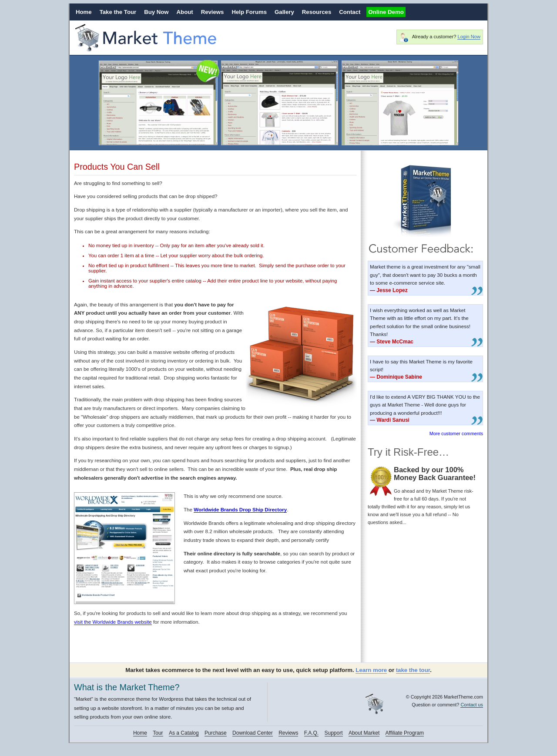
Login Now (469, 37)
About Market (364, 733)
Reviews (213, 12)
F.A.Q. (311, 733)
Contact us (472, 705)
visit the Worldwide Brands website (113, 622)
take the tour (413, 670)
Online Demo (386, 12)
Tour (158, 733)
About (185, 12)
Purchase (216, 733)
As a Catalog (184, 733)
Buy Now (156, 12)
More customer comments (456, 433)
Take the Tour (118, 12)
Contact (350, 12)
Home (84, 12)
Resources (317, 12)
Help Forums (249, 12)
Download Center (253, 733)
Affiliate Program (405, 733)
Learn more (371, 670)
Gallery (284, 12)
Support (334, 733)
